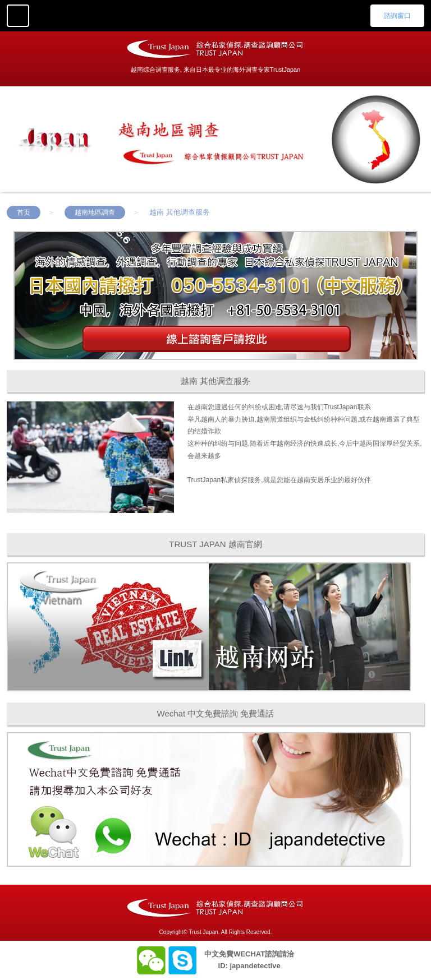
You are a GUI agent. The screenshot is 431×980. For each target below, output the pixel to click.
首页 (24, 212)
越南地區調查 (95, 212)
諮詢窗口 (397, 16)
